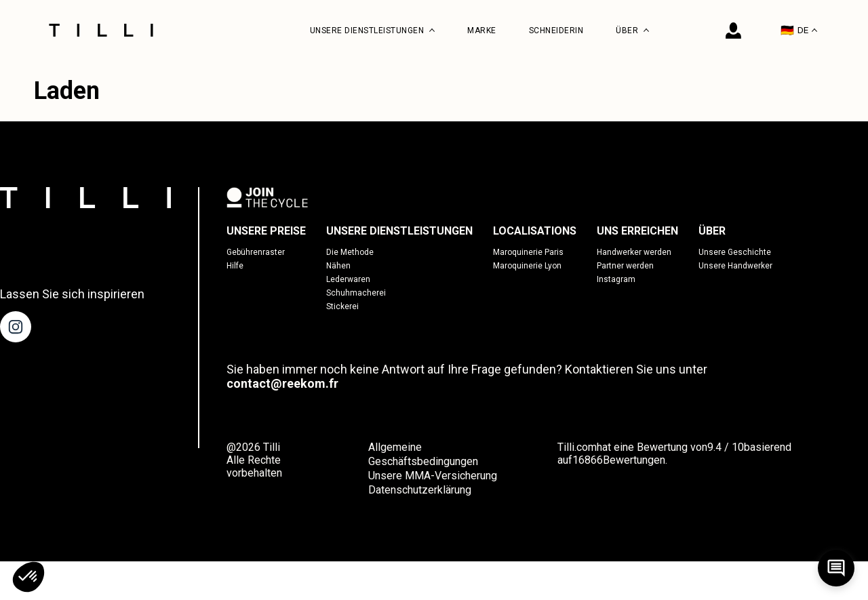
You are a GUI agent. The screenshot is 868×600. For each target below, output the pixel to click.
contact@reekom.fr (282, 383)
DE (799, 30)
